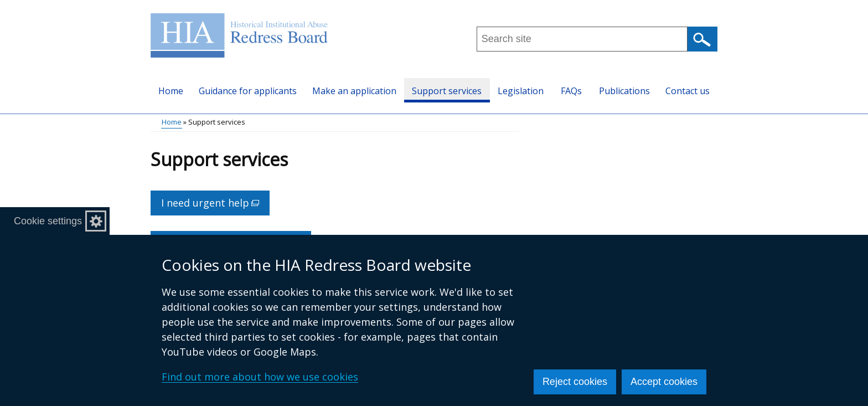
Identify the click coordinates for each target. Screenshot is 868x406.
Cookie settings (48, 221)
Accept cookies (664, 382)
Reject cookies (575, 382)
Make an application (354, 91)
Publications (624, 91)
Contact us (688, 91)
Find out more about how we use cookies (260, 377)
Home (171, 91)
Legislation (521, 91)
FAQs (571, 91)
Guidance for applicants (248, 91)
